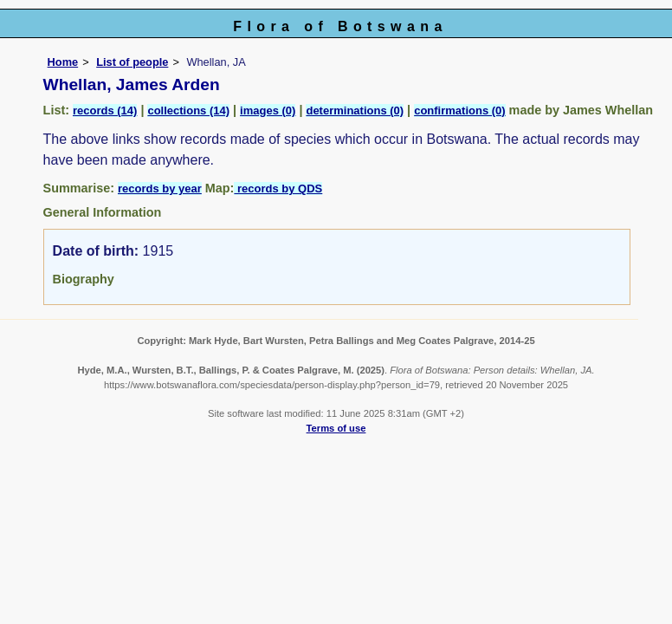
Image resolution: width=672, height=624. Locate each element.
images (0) (268, 110)
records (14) (105, 110)
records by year (160, 188)
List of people (132, 62)
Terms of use (336, 428)
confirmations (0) (459, 110)
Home (63, 62)
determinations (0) (355, 110)
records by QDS (278, 188)
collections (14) (188, 110)
